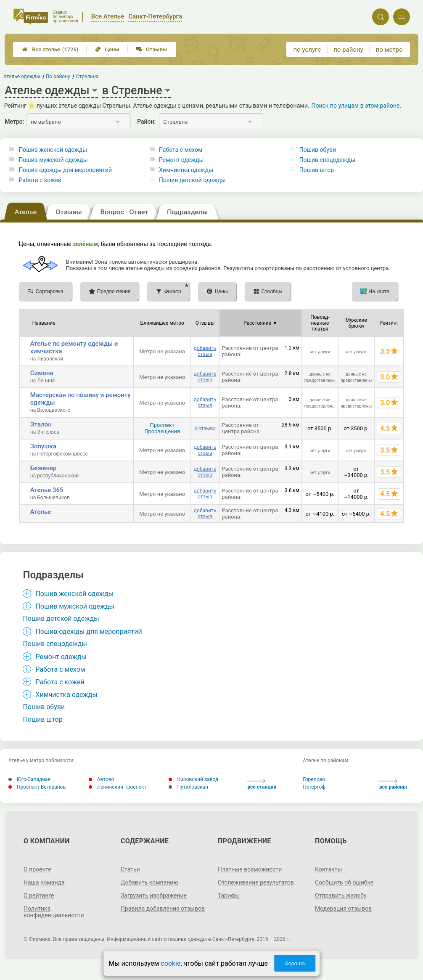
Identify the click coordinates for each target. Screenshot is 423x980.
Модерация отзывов (343, 908)
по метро (389, 50)
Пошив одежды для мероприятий (65, 170)
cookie (171, 963)
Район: (146, 122)
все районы (393, 785)
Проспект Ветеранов (37, 787)
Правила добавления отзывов (163, 908)
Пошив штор (317, 170)
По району (58, 77)
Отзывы (152, 49)
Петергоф (314, 787)
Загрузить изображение (154, 895)
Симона (42, 373)
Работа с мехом (181, 150)
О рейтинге (39, 895)
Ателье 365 (47, 490)
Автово (102, 779)
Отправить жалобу (341, 895)
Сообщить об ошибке (344, 882)
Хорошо (295, 963)
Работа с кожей (40, 180)
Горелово (314, 779)
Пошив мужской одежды (53, 160)
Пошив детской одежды (192, 180)
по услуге (307, 50)
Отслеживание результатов (256, 882)
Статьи (130, 869)
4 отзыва (205, 429)
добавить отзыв (205, 351)
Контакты (328, 869)
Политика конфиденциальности (54, 912)
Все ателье (50, 49)
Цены (107, 49)
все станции (262, 785)
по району (348, 50)
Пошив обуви (318, 150)
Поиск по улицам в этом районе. (356, 106)
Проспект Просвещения (162, 428)
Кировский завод (193, 779)
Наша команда (44, 882)
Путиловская (188, 787)
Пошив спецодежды (327, 160)
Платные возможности (250, 869)
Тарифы (229, 895)
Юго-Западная (29, 779)
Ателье (41, 512)
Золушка (43, 446)
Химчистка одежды (186, 170)
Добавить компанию (149, 882)
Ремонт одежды (181, 160)
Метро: (14, 122)
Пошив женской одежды (53, 150)
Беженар (44, 468)
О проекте (37, 869)
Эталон (41, 424)
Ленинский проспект (118, 787)
